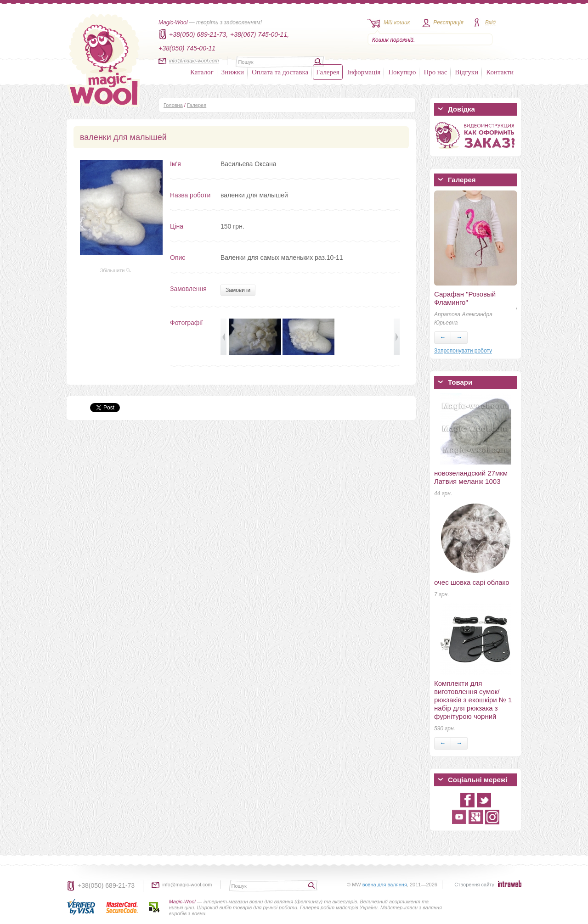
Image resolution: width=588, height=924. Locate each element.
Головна (173, 105)
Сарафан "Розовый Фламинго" (465, 298)
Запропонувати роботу (463, 351)
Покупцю (402, 72)
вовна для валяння (385, 885)
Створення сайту (474, 885)
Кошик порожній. (393, 40)
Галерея (328, 72)
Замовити (238, 290)
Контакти (500, 72)
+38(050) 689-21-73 (106, 885)
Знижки (233, 72)
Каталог (202, 72)
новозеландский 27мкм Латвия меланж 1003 (471, 477)
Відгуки (466, 72)
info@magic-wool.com (194, 61)
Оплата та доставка (280, 72)
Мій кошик (397, 22)
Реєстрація (448, 22)
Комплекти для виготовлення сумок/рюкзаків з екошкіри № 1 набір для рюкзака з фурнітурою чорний (473, 700)
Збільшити (116, 270)
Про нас (435, 72)
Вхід (490, 22)
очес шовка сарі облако (472, 582)
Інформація (364, 72)
